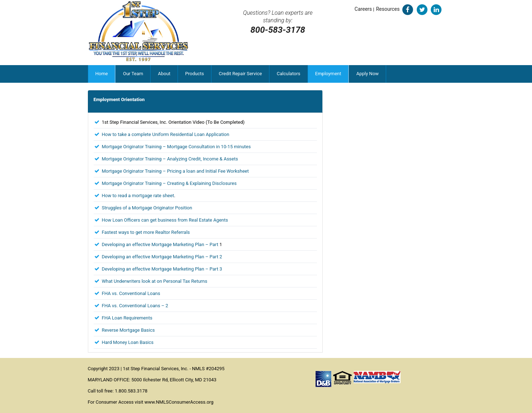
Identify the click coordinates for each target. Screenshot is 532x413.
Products (195, 74)
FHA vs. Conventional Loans (131, 293)
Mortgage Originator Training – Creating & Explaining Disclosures (169, 183)
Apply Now (367, 74)
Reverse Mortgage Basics (128, 330)
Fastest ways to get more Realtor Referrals (146, 232)
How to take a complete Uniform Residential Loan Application (166, 134)
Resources (388, 9)
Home (102, 74)
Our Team (133, 74)
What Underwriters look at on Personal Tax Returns (155, 281)
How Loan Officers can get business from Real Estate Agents (165, 220)
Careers (363, 9)
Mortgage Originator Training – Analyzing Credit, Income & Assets (170, 159)
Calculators (289, 74)
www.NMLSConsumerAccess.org (179, 402)
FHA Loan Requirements (127, 318)
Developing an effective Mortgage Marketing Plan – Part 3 (162, 269)
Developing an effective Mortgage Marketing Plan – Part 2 (162, 257)
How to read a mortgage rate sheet (138, 196)
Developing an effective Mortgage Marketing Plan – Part (161, 244)
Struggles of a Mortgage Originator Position (147, 208)
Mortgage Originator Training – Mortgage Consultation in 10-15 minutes (176, 147)
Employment (328, 74)
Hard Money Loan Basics (128, 342)
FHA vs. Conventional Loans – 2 (135, 306)
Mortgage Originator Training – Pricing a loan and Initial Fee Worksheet (175, 171)
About (164, 74)
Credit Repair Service (240, 74)
